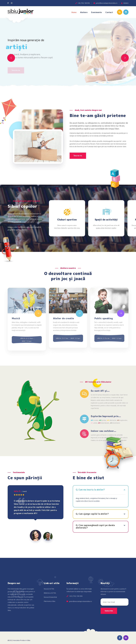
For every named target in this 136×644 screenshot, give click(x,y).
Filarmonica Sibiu (50, 601)
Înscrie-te (78, 156)
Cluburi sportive (67, 220)
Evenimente (96, 12)
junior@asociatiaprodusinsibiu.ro (107, 3)
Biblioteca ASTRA (50, 593)
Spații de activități (106, 220)
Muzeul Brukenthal (50, 597)
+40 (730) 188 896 (84, 3)
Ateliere (126, 3)
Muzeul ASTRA (49, 589)
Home (74, 12)
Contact (109, 12)
